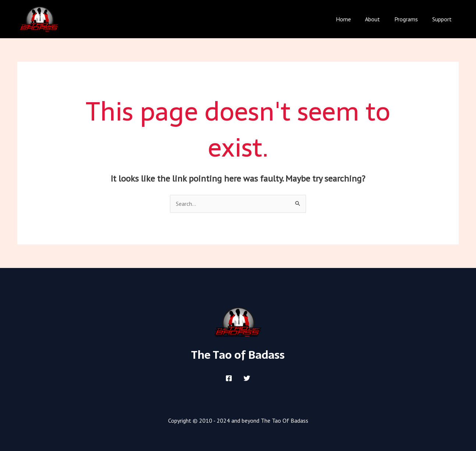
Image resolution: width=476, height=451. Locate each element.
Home (352, 19)
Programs (410, 19)
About (379, 19)
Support (443, 19)
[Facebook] (229, 379)
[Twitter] (247, 379)
